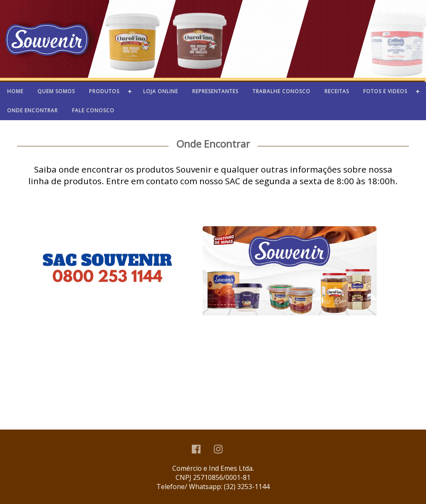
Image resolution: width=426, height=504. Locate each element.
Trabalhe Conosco (281, 91)
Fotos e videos (385, 91)
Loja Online (161, 91)
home (15, 91)
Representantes (215, 91)
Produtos (104, 91)
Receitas (337, 91)
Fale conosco (93, 110)
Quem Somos (56, 91)
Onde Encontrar (32, 110)
